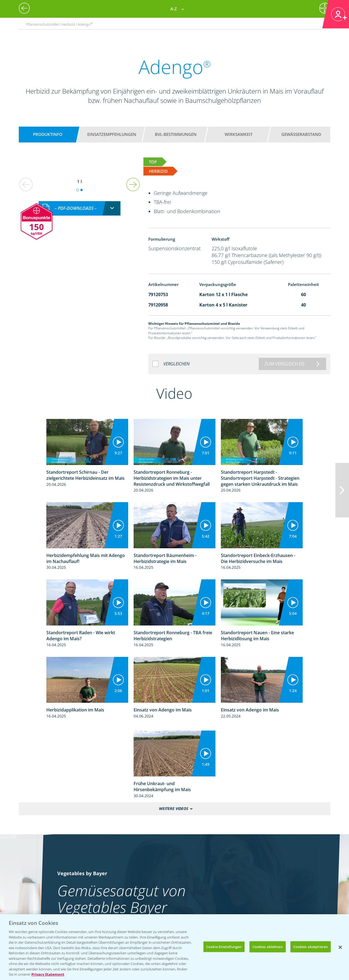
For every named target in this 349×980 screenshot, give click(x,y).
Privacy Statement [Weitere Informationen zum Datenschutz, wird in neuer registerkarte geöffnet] (48, 974)
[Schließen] (340, 947)
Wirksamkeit (239, 134)
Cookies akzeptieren (311, 946)
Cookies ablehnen (268, 946)
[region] (174, 947)
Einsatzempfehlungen (112, 134)
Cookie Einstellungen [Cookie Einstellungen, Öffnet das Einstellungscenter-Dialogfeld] (224, 946)
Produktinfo (48, 134)
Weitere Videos (174, 809)
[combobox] (80, 208)
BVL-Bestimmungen (176, 134)
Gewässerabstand (301, 134)
